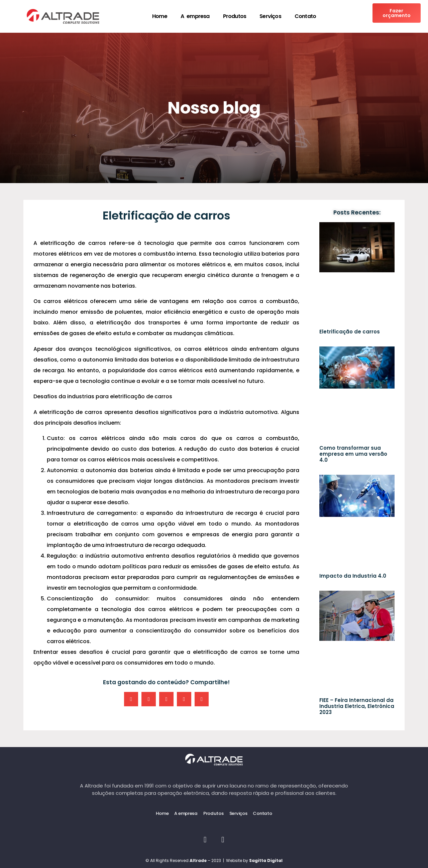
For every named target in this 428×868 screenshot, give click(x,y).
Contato (305, 16)
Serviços (270, 16)
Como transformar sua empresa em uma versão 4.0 (353, 454)
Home (160, 16)
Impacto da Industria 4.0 (353, 576)
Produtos (235, 16)
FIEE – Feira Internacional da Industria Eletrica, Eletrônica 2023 (357, 706)
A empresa (195, 16)
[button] (131, 699)
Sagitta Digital (266, 860)
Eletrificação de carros (350, 332)
